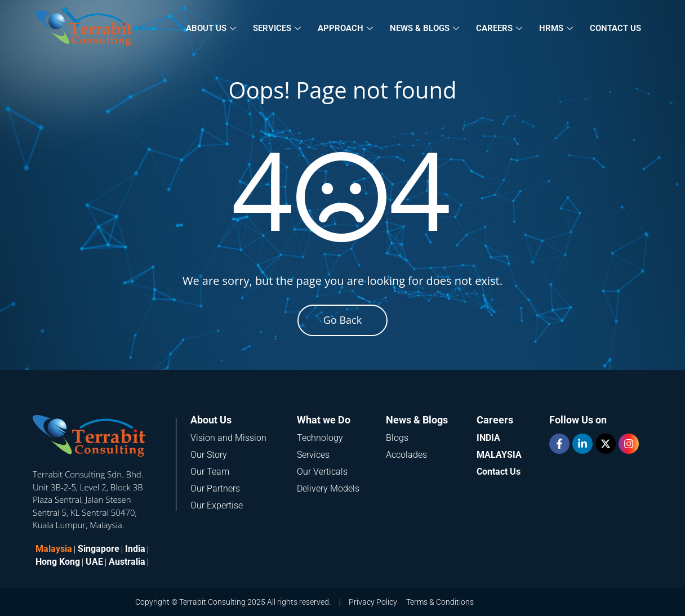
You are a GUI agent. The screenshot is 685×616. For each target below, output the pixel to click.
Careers (499, 28)
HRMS (556, 28)
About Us (211, 28)
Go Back (342, 320)
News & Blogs (424, 28)
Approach (345, 28)
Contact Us (615, 28)
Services (277, 28)
